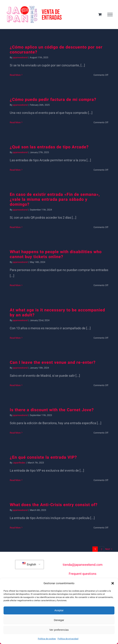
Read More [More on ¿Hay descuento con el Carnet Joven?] (15, 433)
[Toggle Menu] (110, 15)
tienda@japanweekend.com (83, 565)
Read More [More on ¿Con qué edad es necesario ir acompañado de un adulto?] (15, 338)
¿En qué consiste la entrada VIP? (43, 457)
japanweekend (20, 57)
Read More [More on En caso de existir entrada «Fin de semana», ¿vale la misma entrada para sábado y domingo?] (15, 227)
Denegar (59, 620)
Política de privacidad (68, 639)
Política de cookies (47, 639)
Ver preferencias (59, 630)
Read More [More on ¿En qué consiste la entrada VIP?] (15, 480)
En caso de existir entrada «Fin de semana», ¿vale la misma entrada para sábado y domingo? (55, 200)
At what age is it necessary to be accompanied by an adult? (57, 313)
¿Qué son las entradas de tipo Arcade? (49, 147)
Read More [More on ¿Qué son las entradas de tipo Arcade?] (15, 170)
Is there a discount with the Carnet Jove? (52, 410)
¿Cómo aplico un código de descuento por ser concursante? (56, 50)
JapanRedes (19, 463)
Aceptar (59, 610)
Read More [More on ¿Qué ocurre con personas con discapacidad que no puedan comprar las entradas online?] (15, 285)
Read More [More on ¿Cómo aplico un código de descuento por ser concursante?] (15, 75)
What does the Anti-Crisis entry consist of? (54, 505)
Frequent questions (83, 574)
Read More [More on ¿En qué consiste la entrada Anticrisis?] (15, 528)
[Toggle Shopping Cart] (100, 14)
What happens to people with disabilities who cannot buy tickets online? (56, 254)
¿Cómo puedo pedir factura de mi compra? (53, 100)
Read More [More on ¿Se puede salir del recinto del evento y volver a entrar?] (15, 385)
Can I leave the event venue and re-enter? (53, 363)
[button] (113, 583)
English (29, 564)
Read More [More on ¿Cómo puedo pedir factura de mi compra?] (15, 122)
